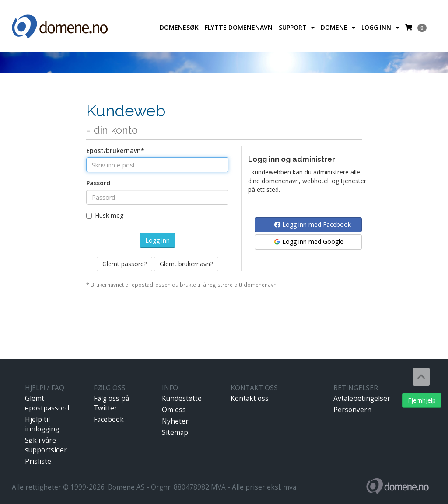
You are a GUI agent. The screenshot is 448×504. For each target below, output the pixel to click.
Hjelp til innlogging (42, 424)
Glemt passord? (124, 264)
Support (297, 27)
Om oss (174, 410)
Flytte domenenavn (239, 27)
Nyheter (175, 421)
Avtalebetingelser (362, 398)
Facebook (109, 419)
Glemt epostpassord (47, 403)
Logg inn (380, 27)
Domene (338, 27)
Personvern (352, 410)
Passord (98, 183)
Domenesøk (179, 27)
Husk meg (105, 215)
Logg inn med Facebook (313, 224)
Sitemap (175, 433)
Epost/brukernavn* (115, 151)
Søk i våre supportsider (46, 445)
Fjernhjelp (422, 400)
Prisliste (38, 461)
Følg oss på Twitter (111, 403)
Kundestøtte (182, 398)
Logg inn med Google (308, 242)
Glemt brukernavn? (186, 264)
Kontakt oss (250, 398)
